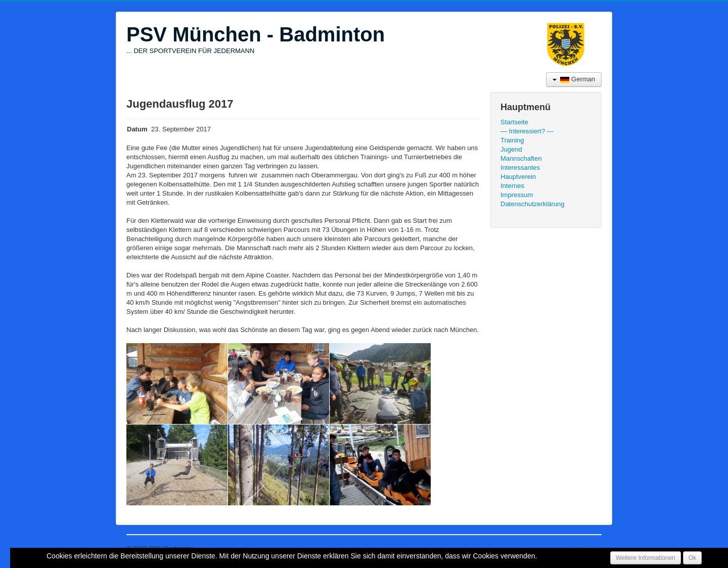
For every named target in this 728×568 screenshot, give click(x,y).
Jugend (511, 149)
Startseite (514, 122)
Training (512, 140)
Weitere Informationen (646, 558)
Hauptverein (518, 177)
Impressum (517, 195)
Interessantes (520, 168)
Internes (512, 186)
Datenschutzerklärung (532, 204)
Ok (692, 558)
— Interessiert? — (527, 131)
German (574, 79)
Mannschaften (521, 158)
